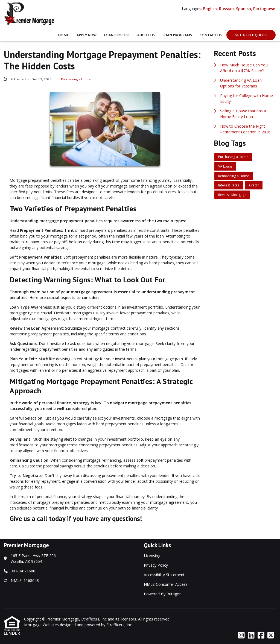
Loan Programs (177, 35)
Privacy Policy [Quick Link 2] (156, 565)
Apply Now (87, 35)
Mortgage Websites (42, 625)
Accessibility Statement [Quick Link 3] (164, 575)
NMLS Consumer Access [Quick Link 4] (166, 584)
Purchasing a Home (76, 79)
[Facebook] (261, 635)
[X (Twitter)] (271, 635)
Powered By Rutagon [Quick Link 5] (163, 594)
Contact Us (211, 35)
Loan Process (117, 35)
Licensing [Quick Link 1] (152, 556)
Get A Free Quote (251, 35)
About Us (146, 35)
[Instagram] (241, 635)
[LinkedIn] (251, 635)
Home (63, 35)
